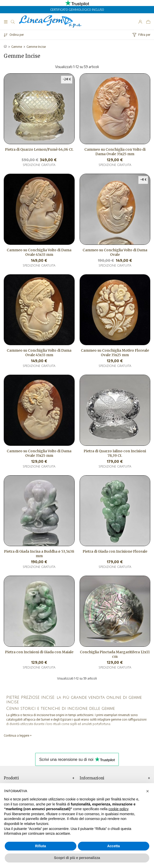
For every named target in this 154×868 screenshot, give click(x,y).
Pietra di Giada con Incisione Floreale (115, 551)
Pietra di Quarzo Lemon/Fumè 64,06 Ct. (39, 149)
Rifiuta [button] (40, 846)
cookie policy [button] (118, 809)
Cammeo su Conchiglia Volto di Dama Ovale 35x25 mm (39, 453)
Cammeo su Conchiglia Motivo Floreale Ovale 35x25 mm (115, 353)
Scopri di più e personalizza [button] (77, 858)
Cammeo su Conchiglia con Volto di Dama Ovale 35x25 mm (115, 152)
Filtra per (141, 35)
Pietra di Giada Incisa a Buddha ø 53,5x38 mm (39, 554)
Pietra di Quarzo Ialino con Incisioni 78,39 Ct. (115, 453)
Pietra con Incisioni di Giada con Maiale (39, 652)
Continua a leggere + (18, 735)
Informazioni (92, 778)
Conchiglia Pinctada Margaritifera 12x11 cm (115, 654)
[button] (148, 791)
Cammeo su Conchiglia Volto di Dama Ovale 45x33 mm (39, 252)
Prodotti (11, 778)
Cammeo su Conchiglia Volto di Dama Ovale (115, 252)
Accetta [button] (113, 846)
